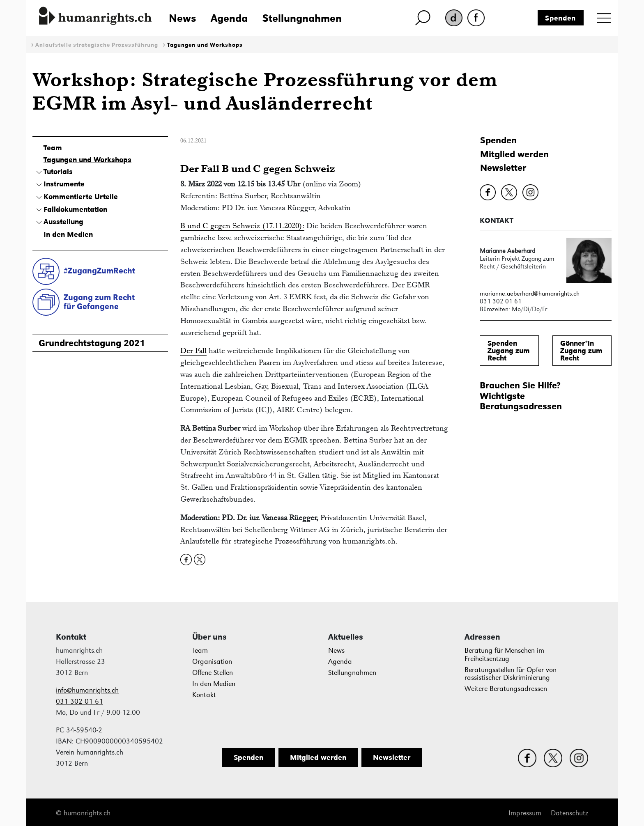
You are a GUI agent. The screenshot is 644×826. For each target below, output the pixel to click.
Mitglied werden (514, 154)
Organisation (212, 662)
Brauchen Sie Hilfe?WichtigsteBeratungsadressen (521, 396)
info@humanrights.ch (87, 690)
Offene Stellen (213, 673)
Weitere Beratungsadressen (506, 689)
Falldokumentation (75, 209)
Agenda (229, 18)
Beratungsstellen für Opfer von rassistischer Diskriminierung (511, 674)
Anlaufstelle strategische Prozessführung (97, 45)
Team (53, 148)
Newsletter (503, 168)
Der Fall (193, 350)
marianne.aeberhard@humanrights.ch (530, 293)
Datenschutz (569, 813)
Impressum (525, 813)
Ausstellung (63, 222)
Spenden (560, 18)
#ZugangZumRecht (99, 271)
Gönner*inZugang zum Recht (581, 351)
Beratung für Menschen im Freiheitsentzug (504, 655)
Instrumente (64, 184)
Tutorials (58, 172)
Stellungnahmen (302, 18)
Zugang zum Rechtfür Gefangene (99, 302)
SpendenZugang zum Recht (509, 351)
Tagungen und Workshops (205, 45)
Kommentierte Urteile (81, 197)
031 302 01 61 (79, 701)
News (182, 18)
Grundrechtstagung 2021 (92, 343)
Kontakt (204, 695)
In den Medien (68, 234)
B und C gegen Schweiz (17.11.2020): (242, 226)
